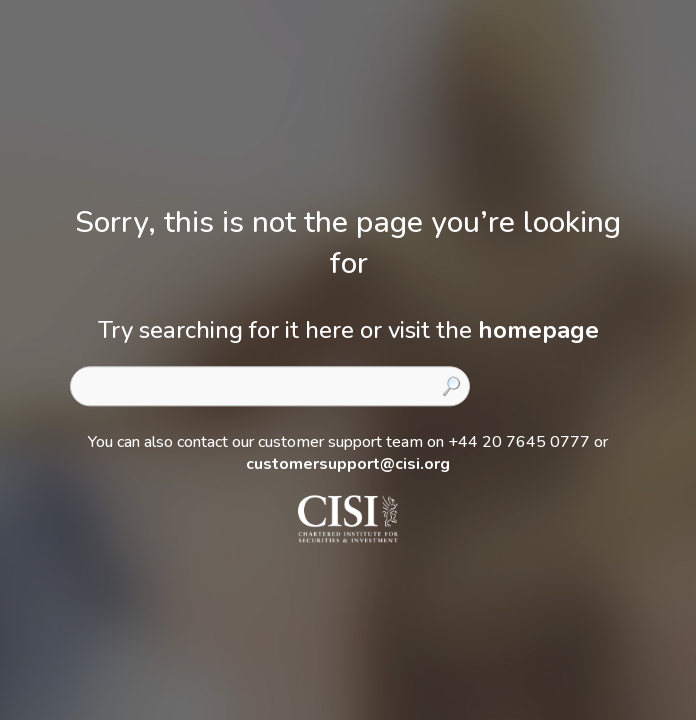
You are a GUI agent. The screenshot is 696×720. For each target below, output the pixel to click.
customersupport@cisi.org (348, 464)
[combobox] (270, 386)
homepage (538, 330)
